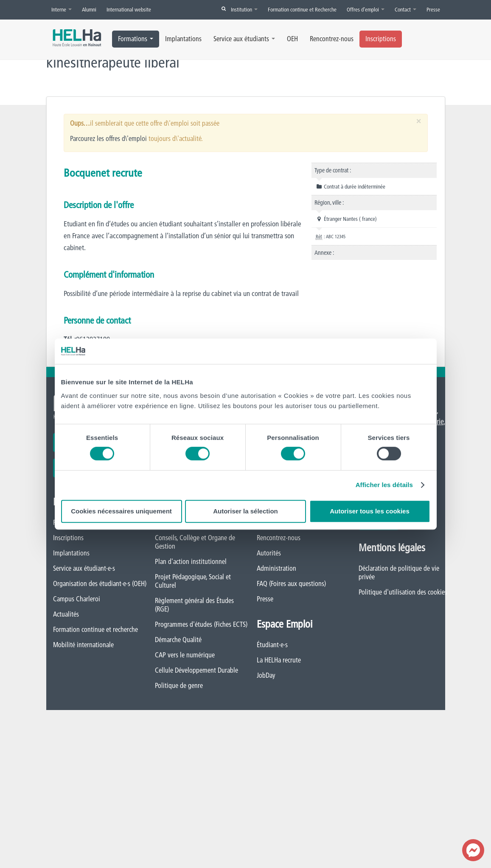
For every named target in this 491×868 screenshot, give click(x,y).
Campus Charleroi (77, 599)
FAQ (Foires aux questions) (291, 583)
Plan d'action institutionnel (191, 561)
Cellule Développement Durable (196, 670)
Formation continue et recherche (95, 629)
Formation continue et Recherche (302, 9)
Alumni (89, 9)
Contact (405, 9)
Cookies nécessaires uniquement (121, 511)
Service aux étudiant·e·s (84, 568)
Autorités (269, 553)
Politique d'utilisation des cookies (403, 592)
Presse (433, 9)
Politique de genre (179, 685)
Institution (244, 9)
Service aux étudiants (244, 39)
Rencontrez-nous (332, 39)
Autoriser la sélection (245, 511)
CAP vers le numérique (185, 655)
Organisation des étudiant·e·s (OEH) (100, 583)
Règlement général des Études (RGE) (194, 605)
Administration (276, 568)
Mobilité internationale (83, 645)
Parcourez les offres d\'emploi (108, 138)
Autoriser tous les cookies (370, 511)
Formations (136, 39)
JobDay (266, 675)
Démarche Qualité (178, 640)
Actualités (66, 614)
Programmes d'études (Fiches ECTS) (201, 624)
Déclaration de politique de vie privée (399, 572)
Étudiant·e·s (272, 645)
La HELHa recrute (279, 660)
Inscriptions (381, 39)
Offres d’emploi (366, 9)
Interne (62, 9)
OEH (292, 39)
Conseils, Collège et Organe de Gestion (195, 542)
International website (129, 9)
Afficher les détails (384, 485)
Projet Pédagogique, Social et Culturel (193, 581)
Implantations (183, 39)
